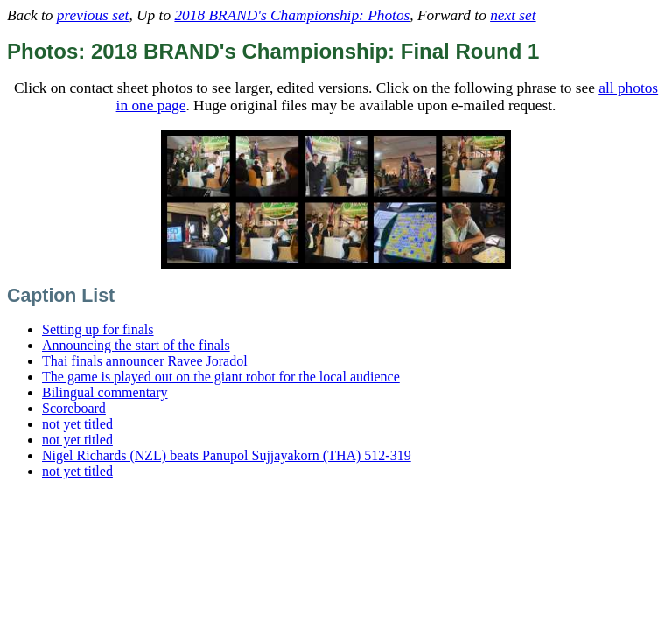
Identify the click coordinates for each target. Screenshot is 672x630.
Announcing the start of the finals (136, 345)
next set (513, 15)
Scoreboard (74, 408)
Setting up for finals (98, 329)
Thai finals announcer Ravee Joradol (145, 361)
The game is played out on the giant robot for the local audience (221, 377)
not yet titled (77, 424)
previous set (93, 15)
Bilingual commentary (105, 392)
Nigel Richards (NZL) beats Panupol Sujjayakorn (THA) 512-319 (227, 455)
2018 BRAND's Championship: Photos (292, 15)
